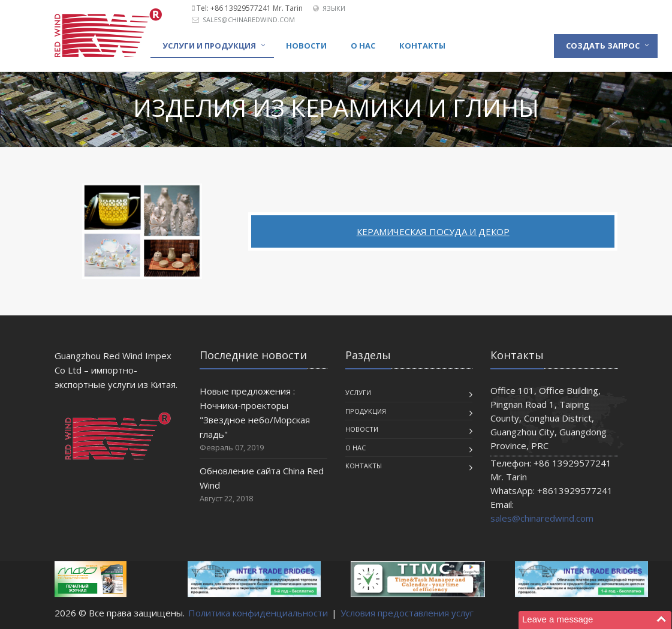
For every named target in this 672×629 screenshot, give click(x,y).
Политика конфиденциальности (258, 613)
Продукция (366, 411)
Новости (306, 46)
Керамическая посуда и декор (433, 231)
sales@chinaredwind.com (249, 19)
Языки (334, 8)
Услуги (358, 392)
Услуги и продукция (209, 46)
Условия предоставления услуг (407, 613)
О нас (363, 46)
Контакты (422, 46)
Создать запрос (603, 46)
